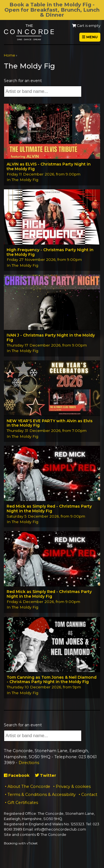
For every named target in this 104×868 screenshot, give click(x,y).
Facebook (17, 775)
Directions (29, 763)
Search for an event (23, 81)
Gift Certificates (23, 803)
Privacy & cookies (73, 786)
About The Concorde (29, 786)
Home (10, 55)
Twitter (45, 775)
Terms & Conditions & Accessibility (42, 795)
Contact (89, 795)
